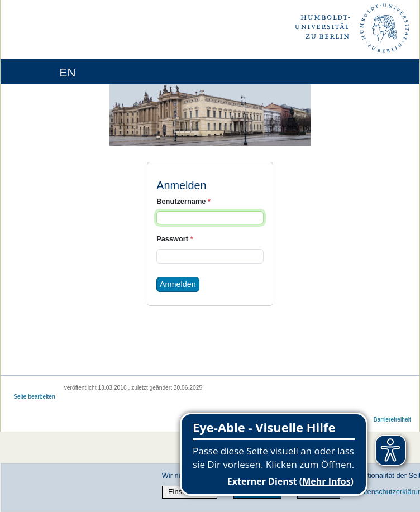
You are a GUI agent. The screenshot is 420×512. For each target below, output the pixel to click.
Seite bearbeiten (34, 397)
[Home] (40, 72)
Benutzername (183, 201)
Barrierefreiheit (392, 420)
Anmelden (178, 284)
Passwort (175, 239)
